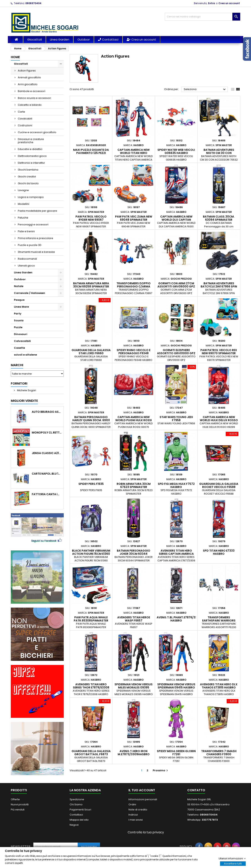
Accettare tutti (233, 863)
